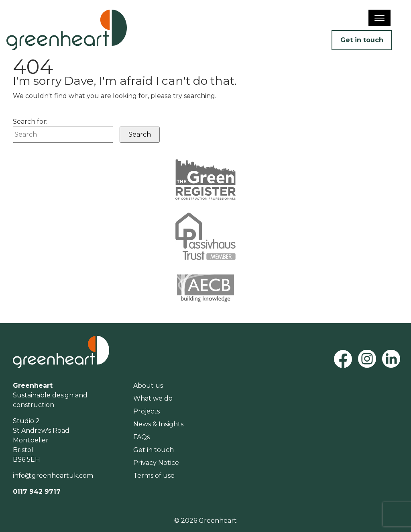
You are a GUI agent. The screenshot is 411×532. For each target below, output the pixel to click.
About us (148, 386)
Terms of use (154, 476)
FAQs (141, 437)
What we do (153, 398)
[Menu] (379, 18)
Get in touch (362, 40)
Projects (146, 411)
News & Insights (158, 424)
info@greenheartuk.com (53, 476)
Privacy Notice (156, 463)
